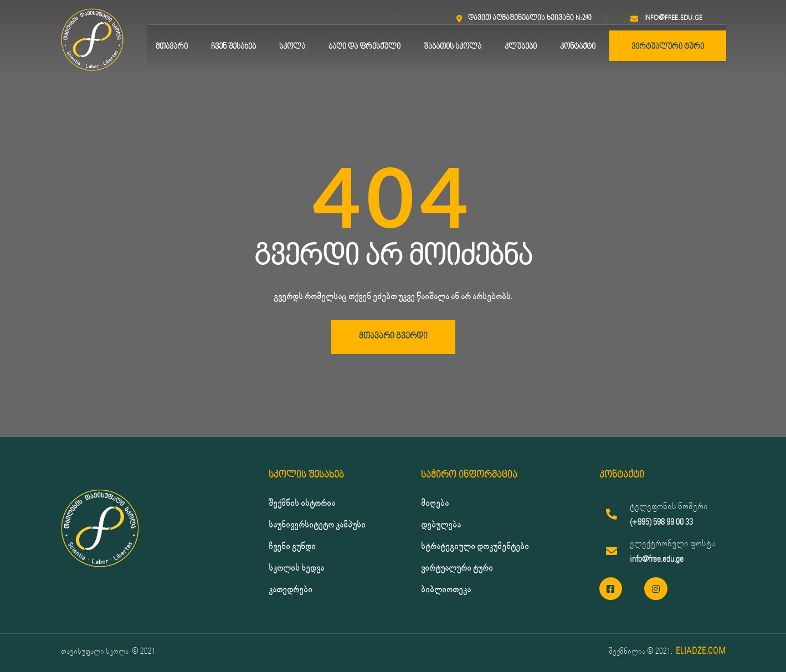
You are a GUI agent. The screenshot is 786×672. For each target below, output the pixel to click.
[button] (393, 337)
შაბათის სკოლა (453, 47)
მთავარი (172, 47)
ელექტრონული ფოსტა (672, 544)
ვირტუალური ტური (668, 47)
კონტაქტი (578, 47)
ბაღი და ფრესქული (364, 47)
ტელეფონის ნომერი (669, 507)
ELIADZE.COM (701, 651)
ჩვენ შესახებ (233, 47)
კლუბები (521, 47)
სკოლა (292, 47)
